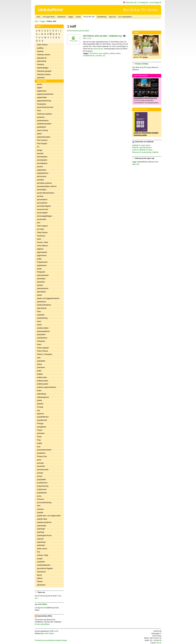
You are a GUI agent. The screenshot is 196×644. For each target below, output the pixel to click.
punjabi (40, 559)
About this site (131, 2)
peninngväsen (42, 157)
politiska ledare (43, 381)
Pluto (39, 312)
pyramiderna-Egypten (45, 568)
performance (42, 176)
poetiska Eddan (43, 328)
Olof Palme (93, 53)
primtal (40, 476)
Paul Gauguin (42, 144)
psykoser (40, 539)
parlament (41, 117)
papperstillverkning (44, 101)
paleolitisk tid (42, 58)
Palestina (40, 64)
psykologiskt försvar (44, 535)
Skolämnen (62, 17)
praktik (39, 443)
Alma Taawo (49, 633)
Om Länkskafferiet (125, 17)
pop (38, 410)
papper (40, 88)
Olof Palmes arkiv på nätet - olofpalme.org (102, 36)
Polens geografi (43, 348)
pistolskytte (41, 279)
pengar (40, 150)
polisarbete (41, 361)
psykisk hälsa (42, 519)
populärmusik (42, 420)
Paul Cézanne (42, 140)
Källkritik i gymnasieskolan (142, 148)
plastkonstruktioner (44, 305)
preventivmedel (43, 470)
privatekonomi (42, 483)
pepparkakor (42, 170)
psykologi (41, 532)
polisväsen (41, 367)
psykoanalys (42, 526)
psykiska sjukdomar (44, 522)
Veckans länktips (142, 64)
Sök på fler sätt (89, 17)
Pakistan (40, 51)
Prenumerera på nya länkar (78, 31)
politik (39, 371)
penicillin (40, 153)
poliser (39, 364)
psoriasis (40, 509)
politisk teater (42, 377)
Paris (39, 111)
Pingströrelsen (42, 262)
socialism (99, 56)
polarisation (41, 335)
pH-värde (40, 229)
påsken (40, 578)
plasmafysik (41, 292)
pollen (39, 391)
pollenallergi (41, 394)
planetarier (41, 282)
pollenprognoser (43, 397)
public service (42, 549)
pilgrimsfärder (42, 252)
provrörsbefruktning (44, 503)
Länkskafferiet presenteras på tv (145, 98)
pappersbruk (42, 91)
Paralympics (42, 104)
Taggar (71, 17)
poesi (39, 321)
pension (40, 167)
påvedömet (41, 585)
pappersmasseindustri (45, 94)
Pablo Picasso (42, 45)
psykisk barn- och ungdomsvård (49, 516)
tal (104, 56)
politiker (40, 374)
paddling (40, 48)
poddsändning (42, 318)
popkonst (40, 414)
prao (39, 447)
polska (39, 400)
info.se (159, 643)
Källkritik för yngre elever (141, 145)
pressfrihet (41, 466)
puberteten (41, 545)
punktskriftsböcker (44, 565)
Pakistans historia (44, 55)
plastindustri (41, 302)
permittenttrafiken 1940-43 (47, 186)
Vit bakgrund (143, 2)
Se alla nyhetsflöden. (42, 624)
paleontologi (42, 61)
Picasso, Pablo (43, 242)
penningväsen (42, 163)
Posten (40, 430)
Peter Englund (42, 226)
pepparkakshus (43, 173)
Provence (41, 499)
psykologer (41, 529)
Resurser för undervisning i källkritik (145, 152)
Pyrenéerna (41, 572)
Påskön (40, 582)
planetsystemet (43, 288)
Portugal (40, 424)
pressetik (40, 463)
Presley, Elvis (42, 456)
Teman (78, 17)
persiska (40, 196)
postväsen (41, 433)
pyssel (39, 575)
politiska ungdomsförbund (47, 387)
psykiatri (40, 513)
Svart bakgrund (156, 2)
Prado (39, 437)
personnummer (43, 209)
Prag (39, 440)
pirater (39, 269)
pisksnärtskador (43, 275)
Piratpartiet (41, 272)
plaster (40, 295)
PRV (39, 506)
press (39, 460)
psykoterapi (41, 542)
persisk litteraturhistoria (46, 193)
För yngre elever (49, 17)
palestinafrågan (43, 68)
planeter (40, 285)
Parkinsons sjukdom (44, 114)
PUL (39, 552)
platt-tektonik (42, 308)
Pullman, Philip (43, 555)
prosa (39, 496)
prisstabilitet (41, 480)
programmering (43, 486)
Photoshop (41, 236)
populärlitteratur (43, 417)
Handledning (102, 17)
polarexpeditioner (43, 331)
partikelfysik (41, 127)
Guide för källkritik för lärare (142, 150)
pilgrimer (40, 249)
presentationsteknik (44, 450)
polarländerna (42, 338)
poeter (39, 325)
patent (39, 134)
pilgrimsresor (42, 255)
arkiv (100, 53)
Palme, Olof (42, 81)
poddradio (41, 315)
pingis (39, 259)
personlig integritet (44, 206)
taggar (145, 57)
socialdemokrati (89, 56)
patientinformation (44, 137)
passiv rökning (42, 130)
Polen (39, 344)
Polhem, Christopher (45, 354)
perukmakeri (42, 219)
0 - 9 (41, 41)
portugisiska (41, 427)
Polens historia (43, 351)
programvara (42, 489)
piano (39, 239)
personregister (42, 213)
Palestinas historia (44, 74)
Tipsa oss (112, 17)
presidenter (41, 453)
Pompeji (40, 407)
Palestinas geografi (44, 71)
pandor (40, 84)
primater (40, 473)
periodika (40, 180)
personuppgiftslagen (45, 216)
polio (39, 358)
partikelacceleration (44, 124)
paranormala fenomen (45, 107)
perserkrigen (42, 190)
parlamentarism (43, 121)
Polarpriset (41, 341)
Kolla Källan (42, 604)
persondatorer (42, 200)
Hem (39, 17)
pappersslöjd (42, 97)
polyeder (40, 404)
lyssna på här (98, 49)
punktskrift (41, 562)
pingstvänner (42, 265)
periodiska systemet (44, 183)
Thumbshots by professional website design (51, 640)
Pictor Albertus (42, 246)
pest (39, 223)
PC (38, 147)
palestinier (41, 78)
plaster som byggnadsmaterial (48, 298)
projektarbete (42, 493)
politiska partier (43, 384)
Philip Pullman (42, 233)
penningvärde (42, 160)
